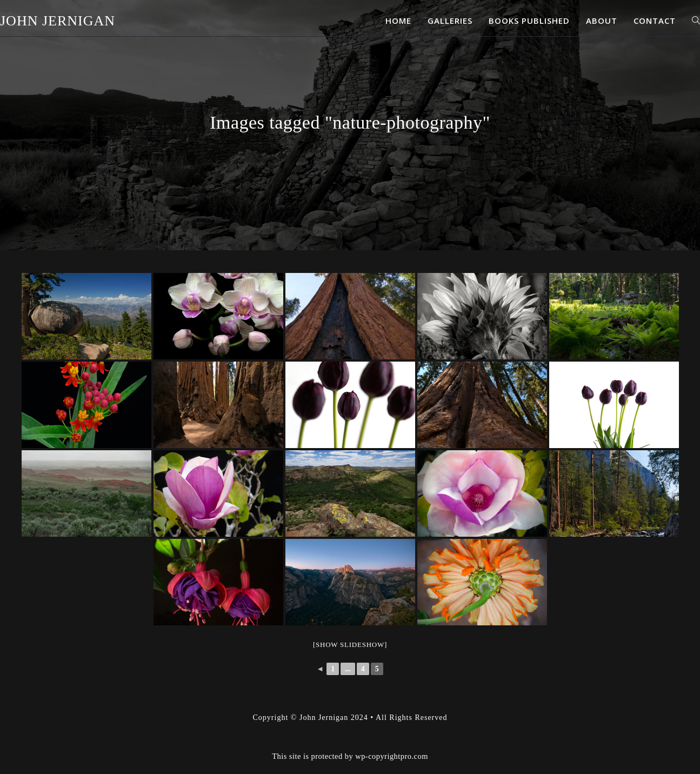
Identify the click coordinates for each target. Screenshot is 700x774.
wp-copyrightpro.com (392, 729)
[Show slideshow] (350, 645)
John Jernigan (58, 21)
